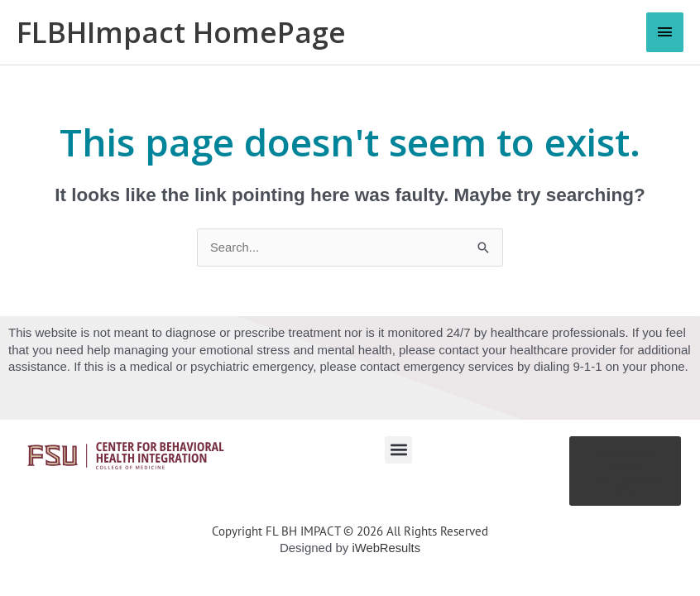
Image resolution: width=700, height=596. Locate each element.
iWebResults (386, 548)
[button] (398, 450)
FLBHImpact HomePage (182, 32)
